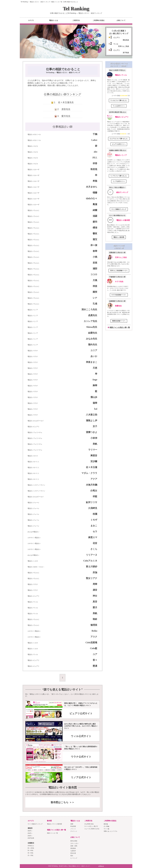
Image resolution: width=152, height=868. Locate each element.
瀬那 (95, 269)
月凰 (95, 280)
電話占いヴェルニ (33, 210)
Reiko (94, 631)
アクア (94, 479)
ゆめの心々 (92, 198)
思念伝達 (73, 853)
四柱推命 (73, 848)
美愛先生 (118, 306)
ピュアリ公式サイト (81, 713)
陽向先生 (93, 345)
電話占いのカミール (34, 134)
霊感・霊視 (74, 846)
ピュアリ (117, 38)
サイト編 (106, 829)
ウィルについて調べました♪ (119, 100)
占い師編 (106, 826)
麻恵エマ (93, 537)
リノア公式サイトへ (119, 181)
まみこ (94, 526)
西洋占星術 (74, 841)
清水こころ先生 (89, 309)
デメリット (74, 831)
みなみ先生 (92, 339)
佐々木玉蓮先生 (66, 102)
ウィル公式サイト (81, 736)
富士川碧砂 (92, 567)
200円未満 (31, 838)
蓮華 (95, 403)
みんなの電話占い (33, 532)
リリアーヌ (92, 555)
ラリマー (93, 450)
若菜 (95, 263)
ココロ (94, 274)
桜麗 (95, 514)
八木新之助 (92, 415)
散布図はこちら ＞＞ (62, 802)
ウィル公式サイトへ (119, 106)
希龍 (95, 181)
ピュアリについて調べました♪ (119, 139)
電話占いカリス (33, 456)
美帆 (95, 444)
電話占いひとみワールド (36, 421)
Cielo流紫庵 (91, 642)
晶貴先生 (93, 315)
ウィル (116, 44)
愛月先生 (66, 116)
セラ (95, 531)
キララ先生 (119, 282)
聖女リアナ (92, 578)
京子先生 (126, 53)
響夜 (95, 233)
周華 (95, 584)
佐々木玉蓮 (92, 467)
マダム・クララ (89, 473)
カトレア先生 (90, 321)
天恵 (95, 368)
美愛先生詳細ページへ (119, 321)
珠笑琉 (94, 169)
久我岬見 (93, 508)
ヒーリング (74, 858)
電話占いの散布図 (123, 220)
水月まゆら (92, 187)
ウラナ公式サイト (81, 757)
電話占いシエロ (33, 561)
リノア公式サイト (81, 777)
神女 (95, 596)
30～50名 (31, 853)
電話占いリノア (33, 310)
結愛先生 (93, 333)
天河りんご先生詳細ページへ (119, 271)
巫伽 (95, 572)
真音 (95, 602)
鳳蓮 (95, 204)
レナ (95, 298)
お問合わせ (101, 866)
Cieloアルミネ (90, 561)
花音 (95, 543)
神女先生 (126, 40)
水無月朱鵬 (92, 485)
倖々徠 (94, 245)
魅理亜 (94, 625)
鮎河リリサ (92, 502)
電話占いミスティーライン (36, 485)
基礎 (72, 824)
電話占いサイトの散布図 (54, 824)
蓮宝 (95, 239)
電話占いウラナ (33, 351)
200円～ (30, 836)
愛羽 (95, 222)
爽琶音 (94, 456)
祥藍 (95, 496)
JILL (95, 158)
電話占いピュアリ (33, 427)
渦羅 (95, 216)
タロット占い (74, 843)
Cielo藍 (94, 648)
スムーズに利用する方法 (92, 829)
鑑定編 (106, 824)
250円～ (30, 833)
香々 (95, 660)
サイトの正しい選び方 (91, 826)
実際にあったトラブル (110, 831)
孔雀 (95, 304)
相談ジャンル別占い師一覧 (120, 327)
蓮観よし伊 (92, 420)
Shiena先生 (92, 327)
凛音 (95, 590)
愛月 (95, 607)
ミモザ (94, 520)
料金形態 (73, 826)
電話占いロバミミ (33, 462)
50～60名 (31, 850)
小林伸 (94, 438)
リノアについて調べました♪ (119, 176)
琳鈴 (95, 619)
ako (95, 152)
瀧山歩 (94, 397)
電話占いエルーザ (33, 169)
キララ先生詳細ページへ (119, 295)
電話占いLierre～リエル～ (36, 567)
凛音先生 (66, 109)
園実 (95, 292)
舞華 (95, 385)
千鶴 (95, 134)
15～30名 (31, 855)
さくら (94, 549)
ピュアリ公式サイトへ (119, 144)
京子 (95, 426)
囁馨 (95, 193)
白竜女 (94, 491)
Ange (95, 380)
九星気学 (73, 851)
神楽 (95, 286)
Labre (94, 140)
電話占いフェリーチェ (35, 432)
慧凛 (95, 666)
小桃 (95, 257)
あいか (94, 356)
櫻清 (95, 228)
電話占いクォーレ (33, 503)
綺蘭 (95, 210)
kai (96, 409)
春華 (95, 251)
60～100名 (31, 848)
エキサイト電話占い (34, 538)
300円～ (30, 831)
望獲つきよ (92, 432)
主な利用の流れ (89, 824)
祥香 (95, 163)
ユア (95, 654)
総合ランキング (122, 192)
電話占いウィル (33, 602)
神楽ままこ (92, 362)
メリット (73, 829)
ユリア (94, 350)
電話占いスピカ (33, 146)
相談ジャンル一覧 (52, 833)
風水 (72, 856)
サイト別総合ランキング (119, 209)
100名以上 (31, 846)
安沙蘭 (94, 461)
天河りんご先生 (124, 46)
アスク (94, 637)
